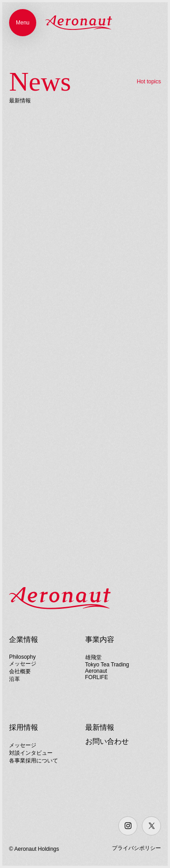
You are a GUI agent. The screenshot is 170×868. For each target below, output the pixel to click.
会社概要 (20, 671)
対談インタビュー (31, 753)
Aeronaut (96, 671)
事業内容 (100, 639)
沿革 (15, 679)
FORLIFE (97, 677)
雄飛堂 (93, 657)
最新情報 (100, 727)
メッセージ (23, 664)
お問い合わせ (107, 741)
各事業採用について (34, 761)
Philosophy (22, 657)
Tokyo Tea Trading (107, 665)
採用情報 (24, 727)
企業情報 (24, 639)
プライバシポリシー (136, 848)
